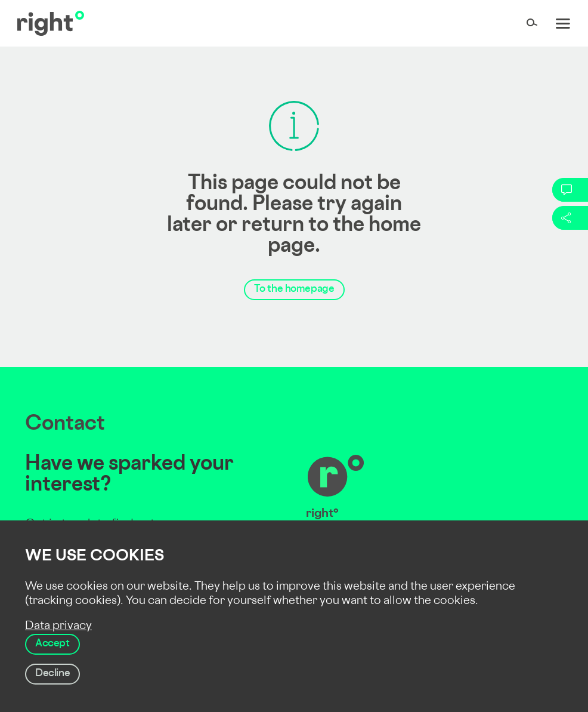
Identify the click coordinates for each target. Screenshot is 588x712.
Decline (52, 674)
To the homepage (294, 289)
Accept (52, 644)
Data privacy (58, 626)
